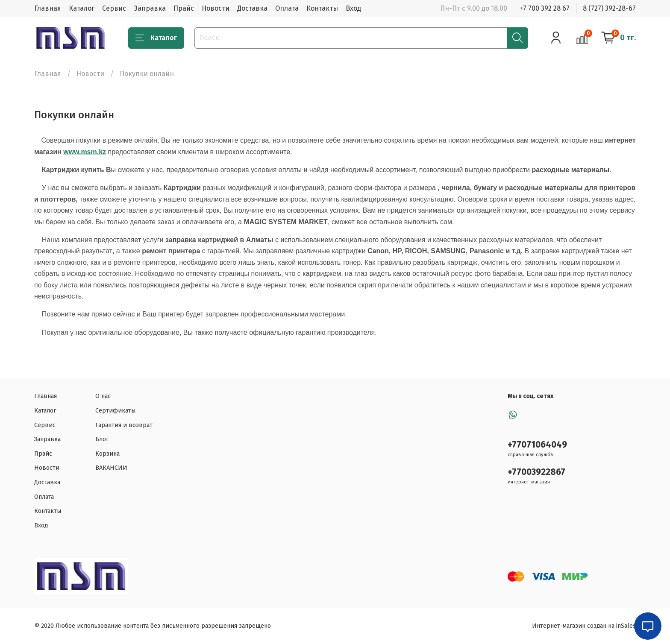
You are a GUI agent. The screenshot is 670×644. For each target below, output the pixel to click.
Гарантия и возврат (124, 425)
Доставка (252, 8)
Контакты (322, 8)
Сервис (114, 8)
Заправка (150, 8)
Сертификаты (115, 411)
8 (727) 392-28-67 (609, 8)
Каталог (82, 8)
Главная (48, 8)
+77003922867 (536, 472)
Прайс (184, 8)
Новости (216, 8)
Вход (353, 8)
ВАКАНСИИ (111, 468)
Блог (102, 439)
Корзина (107, 454)
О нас (103, 396)
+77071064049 (537, 445)
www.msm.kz (85, 152)
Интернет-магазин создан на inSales (584, 626)
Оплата (287, 8)
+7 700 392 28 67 (545, 8)
